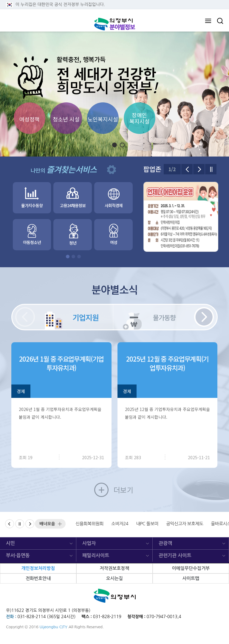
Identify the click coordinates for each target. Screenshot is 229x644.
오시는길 (114, 578)
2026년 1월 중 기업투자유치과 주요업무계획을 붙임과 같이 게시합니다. (60, 413)
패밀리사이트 (96, 555)
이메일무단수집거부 (191, 568)
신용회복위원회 (89, 524)
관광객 (165, 543)
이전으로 (187, 169)
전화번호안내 (38, 578)
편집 (112, 170)
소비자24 (120, 524)
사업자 (89, 543)
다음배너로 (34, 523)
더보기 (123, 490)
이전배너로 (14, 523)
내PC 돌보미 (147, 524)
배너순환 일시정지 (24, 523)
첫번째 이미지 (117, 145)
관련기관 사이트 (175, 555)
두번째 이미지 (124, 145)
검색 (220, 21)
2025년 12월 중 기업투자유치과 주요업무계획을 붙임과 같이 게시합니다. (167, 413)
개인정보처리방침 (38, 568)
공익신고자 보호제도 (185, 524)
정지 (107, 145)
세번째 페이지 (79, 257)
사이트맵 (191, 578)
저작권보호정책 (115, 568)
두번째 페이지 (73, 257)
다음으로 (199, 169)
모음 (47, 524)
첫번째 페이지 (68, 257)
